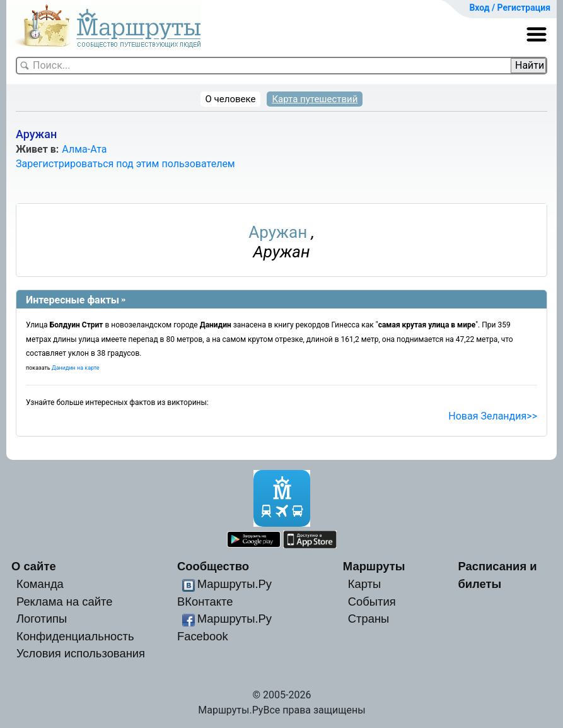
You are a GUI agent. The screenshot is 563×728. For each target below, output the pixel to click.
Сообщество (213, 566)
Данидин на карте (76, 368)
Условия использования (81, 653)
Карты (364, 584)
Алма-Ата (84, 149)
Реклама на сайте (65, 602)
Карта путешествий (315, 99)
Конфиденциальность (75, 636)
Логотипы (42, 619)
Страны (369, 619)
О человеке (231, 99)
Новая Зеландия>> (493, 416)
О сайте (34, 566)
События (372, 602)
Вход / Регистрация (510, 8)
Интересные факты (73, 300)
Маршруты (374, 566)
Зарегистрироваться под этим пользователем (125, 164)
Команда (40, 584)
